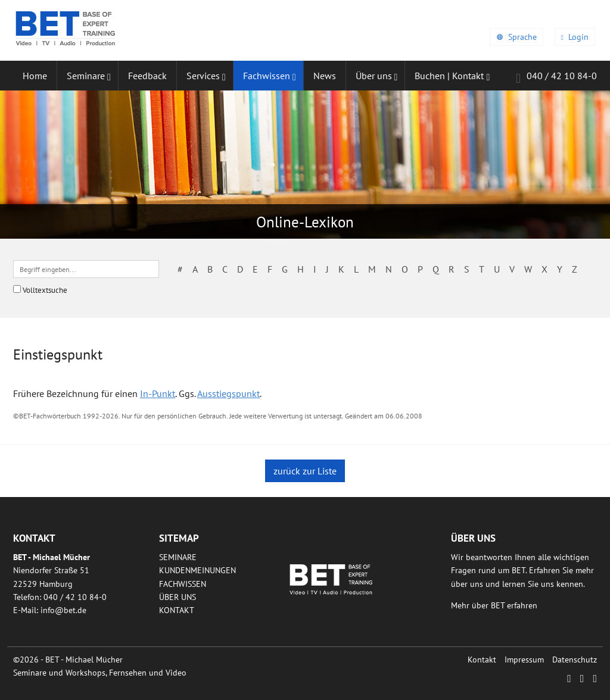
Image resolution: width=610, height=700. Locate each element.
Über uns (178, 597)
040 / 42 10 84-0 (556, 78)
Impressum (524, 660)
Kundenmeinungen (197, 570)
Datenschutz (575, 660)
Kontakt (177, 610)
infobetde (63, 610)
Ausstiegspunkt (228, 393)
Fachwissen (183, 584)
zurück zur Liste (305, 471)
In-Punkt (158, 393)
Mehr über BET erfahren (494, 605)
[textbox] (86, 269)
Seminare (178, 557)
